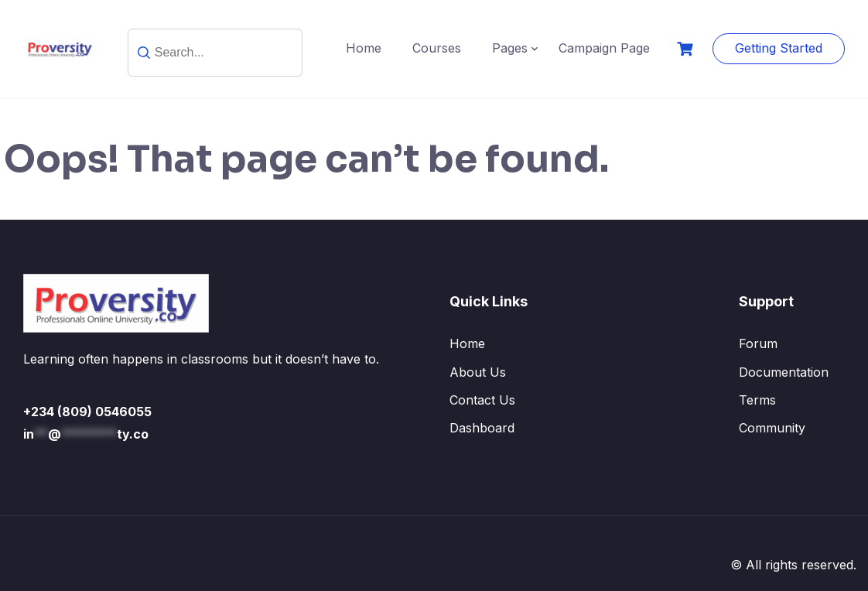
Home (364, 48)
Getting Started (779, 48)
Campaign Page (604, 48)
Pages (510, 48)
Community (772, 428)
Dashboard (482, 428)
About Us (478, 372)
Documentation (784, 372)
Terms (757, 400)
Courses (437, 48)
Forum (758, 343)
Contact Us (482, 400)
